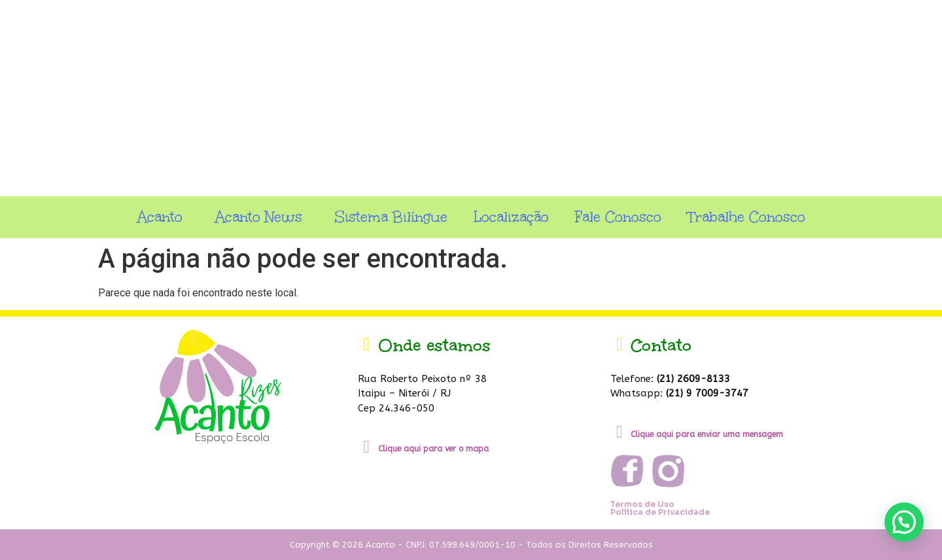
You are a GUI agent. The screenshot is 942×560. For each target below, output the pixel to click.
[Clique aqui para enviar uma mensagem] (619, 432)
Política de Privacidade (660, 512)
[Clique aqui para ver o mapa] (367, 447)
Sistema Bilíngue (391, 217)
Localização (511, 217)
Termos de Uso (642, 504)
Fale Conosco (618, 217)
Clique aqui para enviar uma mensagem (707, 434)
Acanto (163, 217)
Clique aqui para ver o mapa (433, 449)
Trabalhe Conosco (746, 217)
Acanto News (262, 217)
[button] (904, 522)
